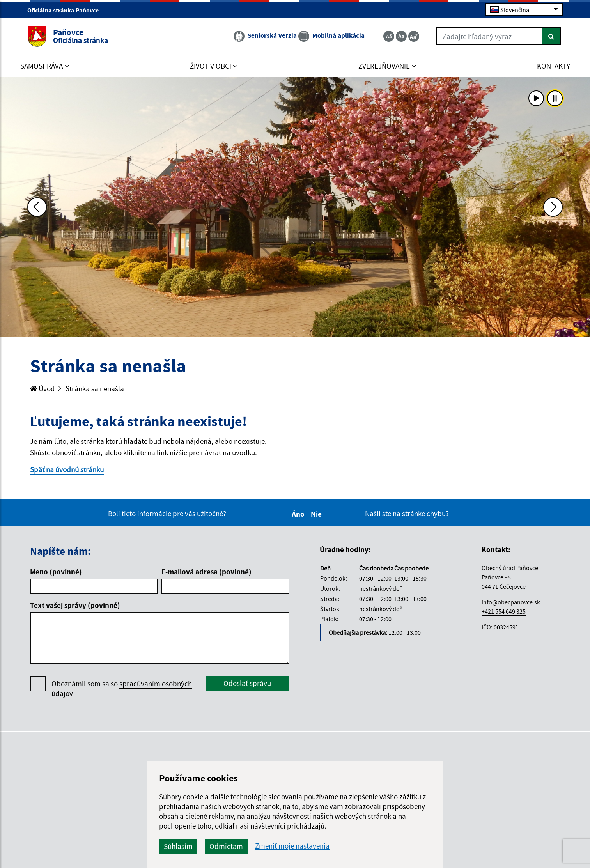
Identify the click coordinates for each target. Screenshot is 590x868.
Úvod (43, 388)
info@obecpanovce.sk (511, 602)
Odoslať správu (247, 683)
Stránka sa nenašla (95, 388)
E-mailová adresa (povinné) (206, 572)
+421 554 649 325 (504, 611)
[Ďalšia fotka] (553, 207)
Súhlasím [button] (178, 846)
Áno (299, 514)
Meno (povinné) (56, 572)
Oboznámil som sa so (122, 689)
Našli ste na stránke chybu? (407, 514)
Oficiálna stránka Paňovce (66, 10)
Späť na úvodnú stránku (67, 469)
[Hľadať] (552, 36)
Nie (317, 514)
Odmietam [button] (226, 846)
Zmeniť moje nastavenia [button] (292, 846)
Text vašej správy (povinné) (75, 605)
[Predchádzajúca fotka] (37, 207)
